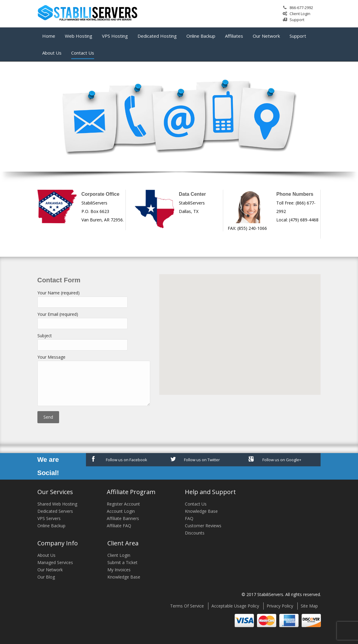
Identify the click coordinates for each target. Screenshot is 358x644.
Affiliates (234, 36)
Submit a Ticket (122, 562)
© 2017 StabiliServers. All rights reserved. (281, 594)
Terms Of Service (187, 606)
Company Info (58, 543)
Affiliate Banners (123, 518)
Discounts (195, 533)
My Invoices (119, 570)
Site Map (309, 606)
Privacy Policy (280, 606)
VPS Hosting (115, 36)
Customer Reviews (203, 526)
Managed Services (55, 562)
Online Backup (201, 36)
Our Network (266, 36)
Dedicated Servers (55, 511)
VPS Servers (49, 518)
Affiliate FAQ (119, 526)
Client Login (300, 14)
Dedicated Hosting (157, 36)
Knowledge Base (201, 511)
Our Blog (46, 577)
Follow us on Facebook (120, 459)
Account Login (121, 511)
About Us (52, 53)
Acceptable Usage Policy (235, 606)
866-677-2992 (301, 8)
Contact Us (83, 53)
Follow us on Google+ (275, 459)
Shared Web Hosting (57, 504)
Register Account (123, 504)
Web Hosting (79, 36)
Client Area (123, 543)
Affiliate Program (131, 492)
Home (49, 36)
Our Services (55, 492)
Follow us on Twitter (195, 459)
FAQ (189, 518)
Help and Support (210, 492)
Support (297, 20)
